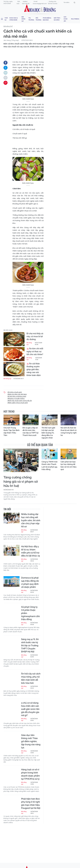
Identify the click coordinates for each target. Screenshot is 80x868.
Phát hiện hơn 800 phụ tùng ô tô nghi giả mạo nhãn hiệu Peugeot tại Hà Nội (31, 803)
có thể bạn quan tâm (40, 445)
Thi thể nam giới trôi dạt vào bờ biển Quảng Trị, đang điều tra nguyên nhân (48, 433)
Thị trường (31, 19)
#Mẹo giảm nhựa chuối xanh (18, 403)
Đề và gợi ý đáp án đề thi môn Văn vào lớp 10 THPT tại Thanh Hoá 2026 (30, 432)
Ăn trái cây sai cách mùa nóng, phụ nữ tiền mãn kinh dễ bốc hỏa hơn (31, 678)
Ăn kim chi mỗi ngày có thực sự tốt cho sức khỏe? (35, 351)
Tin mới (7, 509)
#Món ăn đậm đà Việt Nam (17, 394)
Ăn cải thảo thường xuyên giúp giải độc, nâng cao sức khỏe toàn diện (34, 369)
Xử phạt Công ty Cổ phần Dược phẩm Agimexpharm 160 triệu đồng (30, 613)
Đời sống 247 (23, 19)
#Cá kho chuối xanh (15, 392)
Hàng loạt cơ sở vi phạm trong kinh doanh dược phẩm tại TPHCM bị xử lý (30, 774)
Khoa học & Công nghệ (14, 19)
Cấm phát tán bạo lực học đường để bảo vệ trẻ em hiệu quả (69, 466)
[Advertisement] (42, 841)
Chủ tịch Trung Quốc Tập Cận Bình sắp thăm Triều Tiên (12, 432)
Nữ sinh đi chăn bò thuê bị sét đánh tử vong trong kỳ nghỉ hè (69, 432)
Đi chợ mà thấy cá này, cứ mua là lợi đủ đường (35, 336)
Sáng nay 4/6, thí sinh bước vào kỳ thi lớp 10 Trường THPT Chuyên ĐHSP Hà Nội (30, 645)
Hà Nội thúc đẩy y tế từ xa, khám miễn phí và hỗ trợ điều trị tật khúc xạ (30, 551)
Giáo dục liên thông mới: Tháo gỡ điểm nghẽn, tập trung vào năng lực (31, 741)
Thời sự (6, 19)
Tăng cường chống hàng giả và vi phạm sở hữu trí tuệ (21, 481)
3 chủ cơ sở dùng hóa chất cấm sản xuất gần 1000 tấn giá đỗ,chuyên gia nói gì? (30, 709)
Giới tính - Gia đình (57, 19)
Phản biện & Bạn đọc (47, 19)
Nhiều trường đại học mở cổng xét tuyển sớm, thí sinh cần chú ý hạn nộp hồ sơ (31, 520)
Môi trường (38, 19)
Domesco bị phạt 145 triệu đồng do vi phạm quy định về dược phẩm (30, 582)
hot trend (9, 411)
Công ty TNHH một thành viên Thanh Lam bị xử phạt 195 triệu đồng (50, 466)
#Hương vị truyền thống (16, 398)
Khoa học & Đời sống (40, 8)
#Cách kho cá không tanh (17, 396)
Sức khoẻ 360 (66, 19)
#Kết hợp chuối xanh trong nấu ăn (20, 401)
